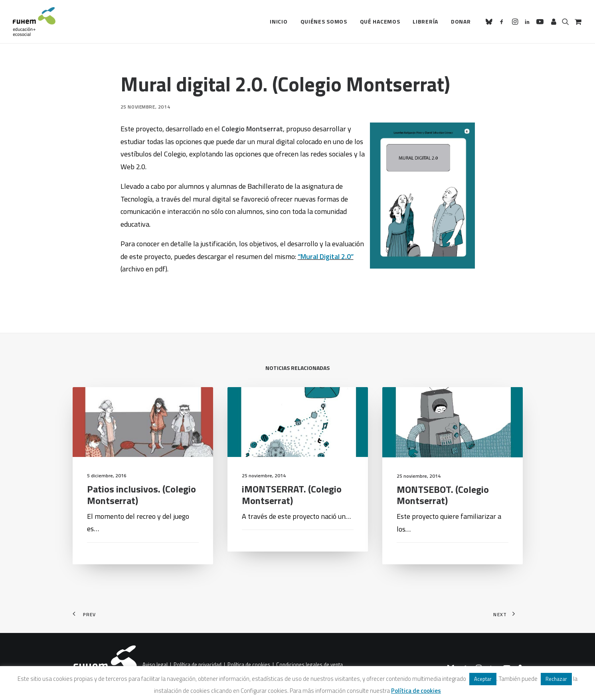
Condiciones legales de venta (309, 664)
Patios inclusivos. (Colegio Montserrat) (141, 510)
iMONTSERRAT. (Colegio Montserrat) (292, 523)
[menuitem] (279, 22)
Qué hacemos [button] (380, 21)
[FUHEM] (34, 22)
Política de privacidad (198, 664)
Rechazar (556, 679)
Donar (461, 21)
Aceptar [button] (483, 679)
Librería (425, 21)
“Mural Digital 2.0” (326, 256)
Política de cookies (249, 664)
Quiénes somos (324, 21)
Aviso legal (155, 664)
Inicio (279, 21)
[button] (490, 22)
